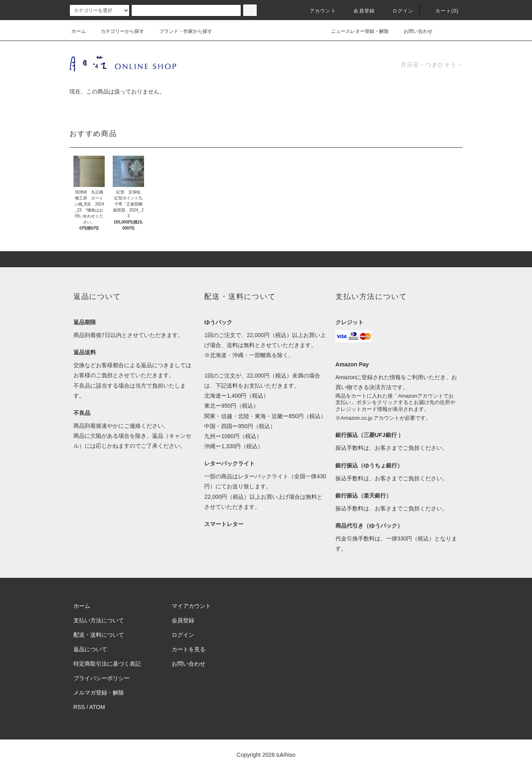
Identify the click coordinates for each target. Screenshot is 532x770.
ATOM (97, 707)
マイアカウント (191, 606)
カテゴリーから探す (118, 31)
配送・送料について (99, 635)
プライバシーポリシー (102, 678)
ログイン (398, 11)
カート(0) (442, 11)
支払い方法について (99, 620)
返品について (90, 649)
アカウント (318, 11)
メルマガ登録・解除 (99, 693)
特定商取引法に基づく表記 (107, 664)
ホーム (79, 31)
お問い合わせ (413, 31)
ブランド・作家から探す (181, 31)
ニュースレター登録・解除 (355, 31)
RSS (79, 707)
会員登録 (359, 11)
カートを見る (189, 649)
